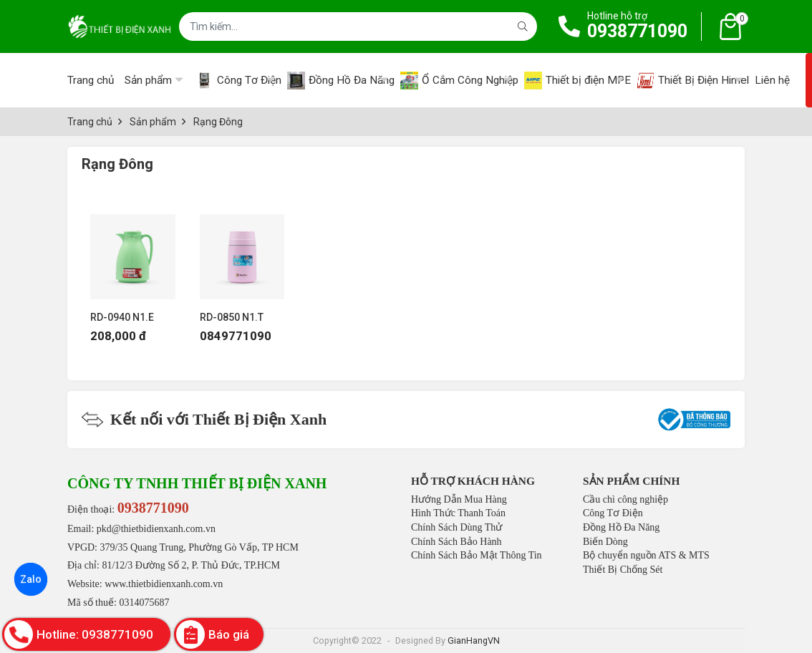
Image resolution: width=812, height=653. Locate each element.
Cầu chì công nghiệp (625, 499)
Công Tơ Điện (613, 513)
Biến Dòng (605, 542)
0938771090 (637, 31)
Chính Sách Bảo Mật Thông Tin (477, 555)
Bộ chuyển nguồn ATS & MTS (646, 555)
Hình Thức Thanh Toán (458, 513)
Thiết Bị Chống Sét (623, 570)
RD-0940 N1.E (122, 317)
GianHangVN (474, 640)
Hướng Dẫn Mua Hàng (459, 499)
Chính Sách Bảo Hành (456, 542)
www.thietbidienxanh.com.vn (164, 584)
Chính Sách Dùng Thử (456, 527)
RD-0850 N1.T (232, 317)
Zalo (31, 579)
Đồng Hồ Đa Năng (621, 527)
